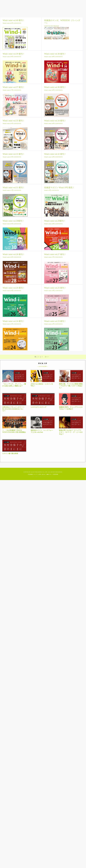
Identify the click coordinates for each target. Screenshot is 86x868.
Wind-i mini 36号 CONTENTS (53, 90)
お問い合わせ (42, 474)
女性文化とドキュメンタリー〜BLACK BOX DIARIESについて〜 (13, 409)
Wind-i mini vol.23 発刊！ (55, 321)
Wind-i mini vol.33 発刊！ (14, 154)
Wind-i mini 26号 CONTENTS (12, 291)
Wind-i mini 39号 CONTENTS (12, 57)
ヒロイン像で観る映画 (10, 453)
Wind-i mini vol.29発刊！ (55, 221)
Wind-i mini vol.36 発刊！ (55, 87)
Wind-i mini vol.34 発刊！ (55, 121)
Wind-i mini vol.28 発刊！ (14, 254)
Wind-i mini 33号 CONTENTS (12, 157)
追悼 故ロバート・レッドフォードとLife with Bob (42, 431)
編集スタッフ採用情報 (52, 474)
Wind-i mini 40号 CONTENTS (12, 23)
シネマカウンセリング (39, 407)
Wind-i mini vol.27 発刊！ (55, 254)
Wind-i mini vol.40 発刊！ (14, 20)
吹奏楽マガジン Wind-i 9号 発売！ (59, 188)
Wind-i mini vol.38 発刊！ (55, 54)
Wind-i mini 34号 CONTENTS (53, 123)
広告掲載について (33, 474)
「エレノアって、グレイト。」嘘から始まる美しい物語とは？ (14, 385)
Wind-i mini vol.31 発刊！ (14, 188)
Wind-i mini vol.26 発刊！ (14, 288)
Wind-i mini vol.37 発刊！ (14, 87)
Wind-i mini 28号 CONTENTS (12, 257)
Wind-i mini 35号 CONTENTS (12, 123)
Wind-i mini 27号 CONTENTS (53, 257)
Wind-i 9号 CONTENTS (52, 190)
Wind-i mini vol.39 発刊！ (14, 54)
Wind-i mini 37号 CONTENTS (12, 90)
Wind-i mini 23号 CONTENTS (53, 324)
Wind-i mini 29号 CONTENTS (53, 224)
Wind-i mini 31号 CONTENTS (12, 190)
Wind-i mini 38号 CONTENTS (53, 57)
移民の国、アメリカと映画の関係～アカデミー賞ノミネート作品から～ (71, 386)
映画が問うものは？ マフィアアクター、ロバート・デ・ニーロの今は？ (71, 432)
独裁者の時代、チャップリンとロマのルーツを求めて (71, 408)
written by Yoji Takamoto (52, 26)
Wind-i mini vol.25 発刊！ (55, 288)
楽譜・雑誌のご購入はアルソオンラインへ (43, 477)
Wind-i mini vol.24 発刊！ (14, 321)
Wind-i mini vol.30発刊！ (13, 221)
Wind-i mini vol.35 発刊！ (14, 121)
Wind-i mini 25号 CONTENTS (53, 291)
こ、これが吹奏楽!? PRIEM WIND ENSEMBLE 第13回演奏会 (14, 431)
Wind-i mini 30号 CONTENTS (12, 224)
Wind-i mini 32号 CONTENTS (53, 157)
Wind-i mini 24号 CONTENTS (12, 324)
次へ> (47, 357)
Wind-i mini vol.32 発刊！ (55, 154)
